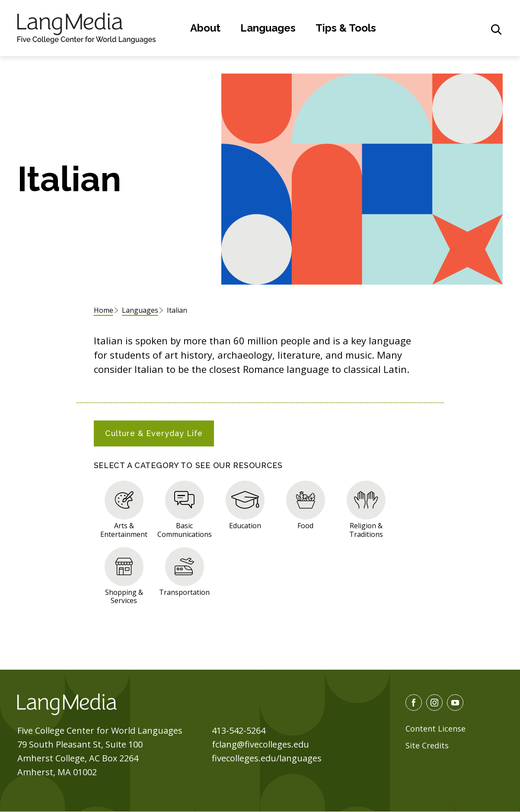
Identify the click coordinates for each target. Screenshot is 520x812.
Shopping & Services (124, 596)
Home (104, 310)
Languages (268, 28)
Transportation (184, 592)
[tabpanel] (260, 541)
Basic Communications (185, 530)
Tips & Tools (346, 28)
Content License (435, 729)
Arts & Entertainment (124, 530)
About (205, 28)
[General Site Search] (496, 29)
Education (245, 525)
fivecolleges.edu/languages (267, 758)
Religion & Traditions (366, 530)
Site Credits (427, 745)
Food (305, 525)
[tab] (154, 433)
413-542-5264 (239, 730)
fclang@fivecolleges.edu (260, 744)
